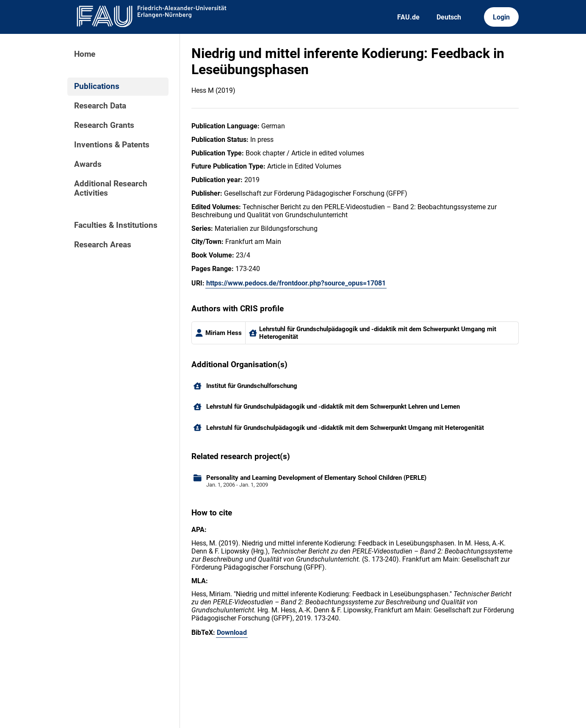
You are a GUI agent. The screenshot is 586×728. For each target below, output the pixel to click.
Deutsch (449, 17)
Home (85, 54)
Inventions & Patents (112, 145)
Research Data (100, 106)
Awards (88, 164)
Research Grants (104, 125)
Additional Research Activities (111, 188)
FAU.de (408, 17)
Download (232, 633)
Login (501, 17)
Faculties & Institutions (116, 225)
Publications (97, 86)
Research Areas (103, 245)
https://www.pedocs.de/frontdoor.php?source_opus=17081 (296, 283)
